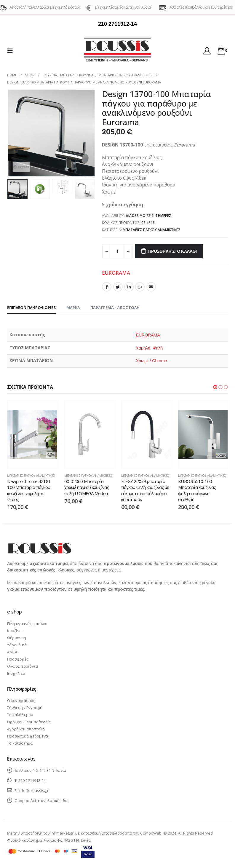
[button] (215, 387)
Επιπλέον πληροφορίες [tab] (32, 307)
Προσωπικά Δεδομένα (28, 736)
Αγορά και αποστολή (26, 729)
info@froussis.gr (33, 790)
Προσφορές (18, 659)
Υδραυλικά (17, 645)
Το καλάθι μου (20, 715)
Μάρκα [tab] (73, 307)
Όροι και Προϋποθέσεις (29, 722)
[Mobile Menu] (12, 51)
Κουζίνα (14, 631)
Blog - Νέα (16, 673)
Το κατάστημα (20, 743)
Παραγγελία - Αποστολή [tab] (115, 307)
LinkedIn (129, 287)
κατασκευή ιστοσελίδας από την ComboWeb (121, 833)
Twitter (118, 287)
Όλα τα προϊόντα (23, 666)
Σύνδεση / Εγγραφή (25, 708)
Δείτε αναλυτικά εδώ (49, 801)
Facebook (107, 287)
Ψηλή (158, 348)
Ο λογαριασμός (21, 700)
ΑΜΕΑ (12, 652)
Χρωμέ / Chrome (151, 361)
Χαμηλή (143, 348)
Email (151, 287)
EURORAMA (116, 273)
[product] (32, 435)
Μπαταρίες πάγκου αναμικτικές (152, 230)
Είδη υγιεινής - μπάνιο (27, 624)
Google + (140, 287)
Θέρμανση (17, 638)
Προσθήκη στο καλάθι (172, 251)
